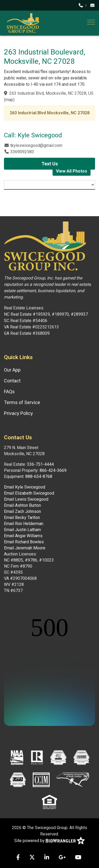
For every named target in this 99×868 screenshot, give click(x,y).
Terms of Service (22, 402)
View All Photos (72, 171)
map (9, 100)
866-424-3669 (53, 470)
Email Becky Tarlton (22, 517)
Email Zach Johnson (22, 511)
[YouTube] (78, 858)
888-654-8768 (39, 476)
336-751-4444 (40, 464)
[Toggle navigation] (91, 22)
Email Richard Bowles (24, 542)
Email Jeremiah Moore (25, 548)
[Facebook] (18, 858)
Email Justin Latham (22, 530)
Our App (12, 370)
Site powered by (50, 841)
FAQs (9, 392)
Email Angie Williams (23, 536)
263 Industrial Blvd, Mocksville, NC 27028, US (51, 93)
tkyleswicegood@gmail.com (36, 145)
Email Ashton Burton (22, 505)
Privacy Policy (18, 413)
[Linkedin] (47, 858)
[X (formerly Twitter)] (32, 858)
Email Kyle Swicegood (25, 487)
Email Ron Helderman (24, 524)
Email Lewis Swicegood (26, 499)
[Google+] (62, 858)
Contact (12, 381)
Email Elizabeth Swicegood (29, 493)
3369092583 (22, 152)
